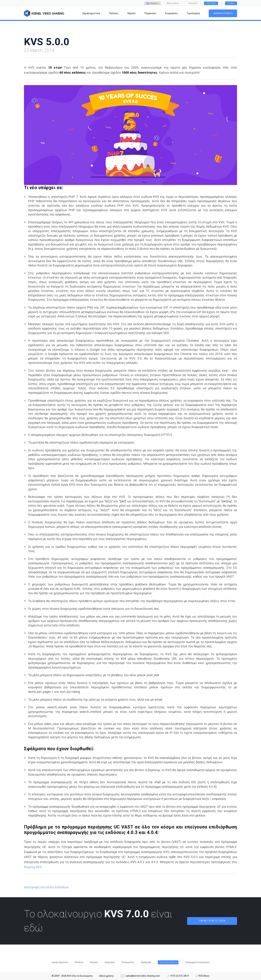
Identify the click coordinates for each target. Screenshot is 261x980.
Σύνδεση (231, 3)
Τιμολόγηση (146, 962)
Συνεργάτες (128, 962)
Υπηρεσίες (110, 962)
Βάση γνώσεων (173, 3)
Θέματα (94, 962)
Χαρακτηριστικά (60, 962)
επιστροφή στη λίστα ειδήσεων (46, 887)
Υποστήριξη (193, 3)
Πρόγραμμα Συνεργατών (197, 962)
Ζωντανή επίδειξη (223, 13)
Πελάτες (79, 962)
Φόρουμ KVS (33, 867)
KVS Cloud (211, 3)
